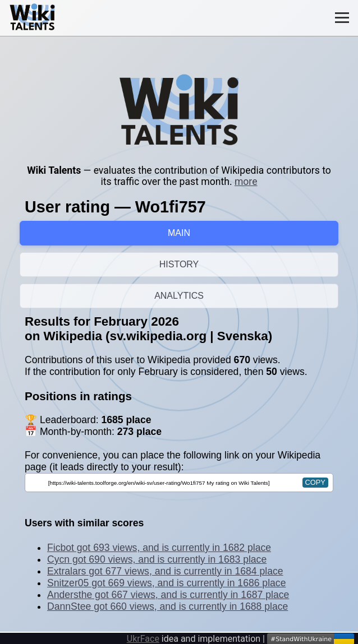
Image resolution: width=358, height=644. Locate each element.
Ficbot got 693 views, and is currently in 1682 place (159, 548)
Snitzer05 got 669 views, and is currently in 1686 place (166, 583)
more (246, 182)
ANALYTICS (179, 296)
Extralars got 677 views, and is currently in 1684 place (165, 571)
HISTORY (179, 264)
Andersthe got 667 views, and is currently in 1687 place (168, 595)
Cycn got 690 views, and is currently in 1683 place (157, 559)
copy (315, 482)
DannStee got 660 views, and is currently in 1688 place (167, 606)
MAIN (179, 233)
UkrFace (143, 639)
